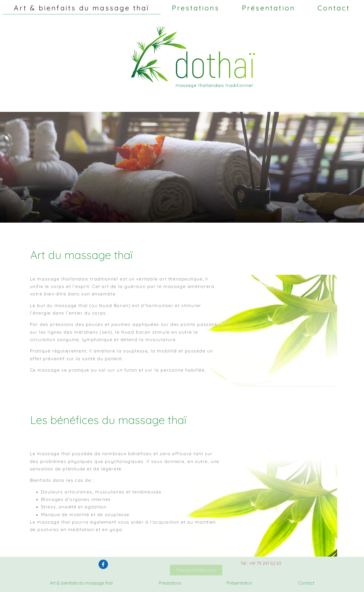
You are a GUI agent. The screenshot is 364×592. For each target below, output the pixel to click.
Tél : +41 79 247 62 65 (261, 563)
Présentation (269, 6)
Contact (334, 6)
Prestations (196, 6)
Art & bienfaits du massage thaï (82, 6)
